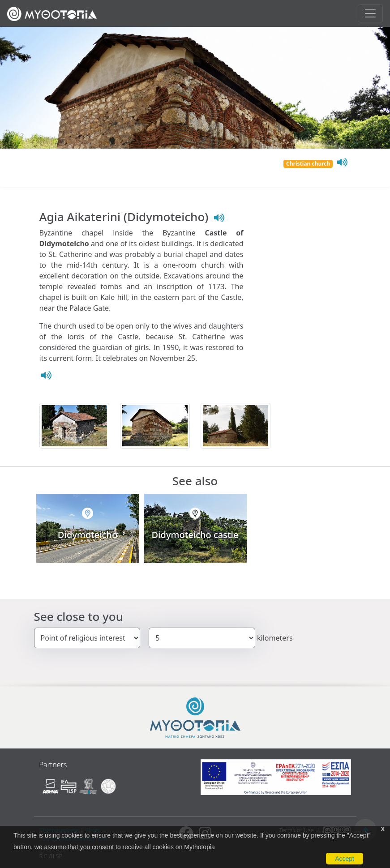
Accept (345, 859)
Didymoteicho (88, 535)
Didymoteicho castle (195, 535)
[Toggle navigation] (370, 13)
